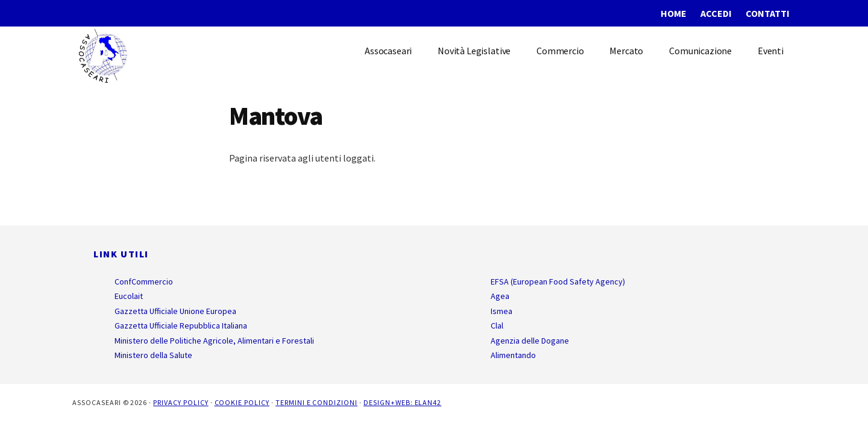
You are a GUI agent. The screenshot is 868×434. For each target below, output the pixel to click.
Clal (497, 325)
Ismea (502, 311)
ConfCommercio (144, 281)
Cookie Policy (242, 402)
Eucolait (129, 296)
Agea (500, 296)
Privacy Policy (181, 402)
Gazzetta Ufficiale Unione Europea (175, 311)
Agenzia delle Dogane (530, 341)
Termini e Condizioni (316, 402)
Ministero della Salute (153, 355)
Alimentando (513, 355)
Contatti (768, 13)
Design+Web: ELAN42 (402, 402)
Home (674, 13)
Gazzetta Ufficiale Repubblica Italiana (181, 325)
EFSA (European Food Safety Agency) (558, 281)
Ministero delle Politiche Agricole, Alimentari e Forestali (214, 341)
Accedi (716, 13)
